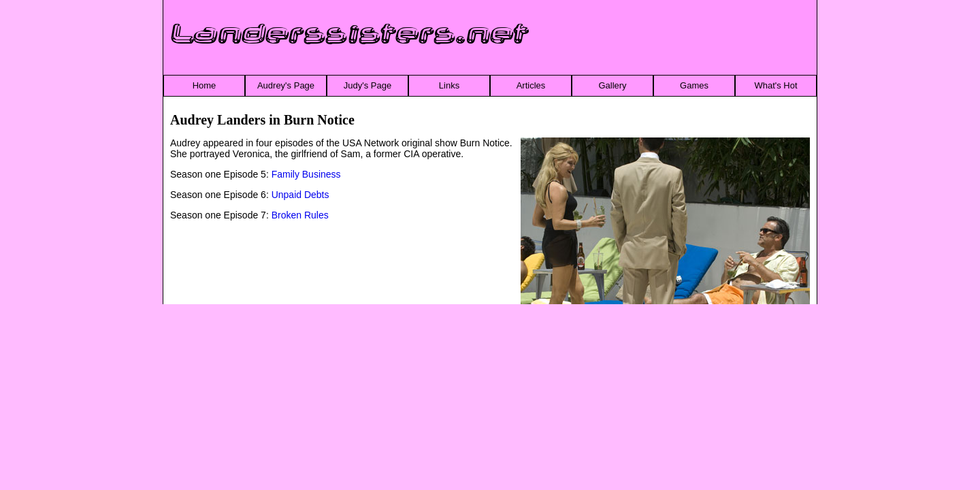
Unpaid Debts (300, 195)
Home (205, 85)
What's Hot (775, 85)
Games (694, 85)
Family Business (306, 174)
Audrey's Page (286, 85)
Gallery (612, 85)
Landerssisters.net (350, 35)
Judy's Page (367, 85)
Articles (531, 85)
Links (449, 85)
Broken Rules (300, 215)
